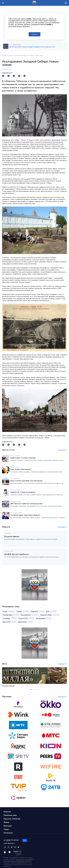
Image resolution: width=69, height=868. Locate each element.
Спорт (6, 829)
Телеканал (8, 833)
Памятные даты (10, 815)
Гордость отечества (12, 819)
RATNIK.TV (5, 56)
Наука (11, 56)
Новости (7, 812)
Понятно (34, 34)
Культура (8, 826)
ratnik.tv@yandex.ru (9, 843)
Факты (6, 822)
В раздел (62, 527)
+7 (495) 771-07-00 (11, 840)
